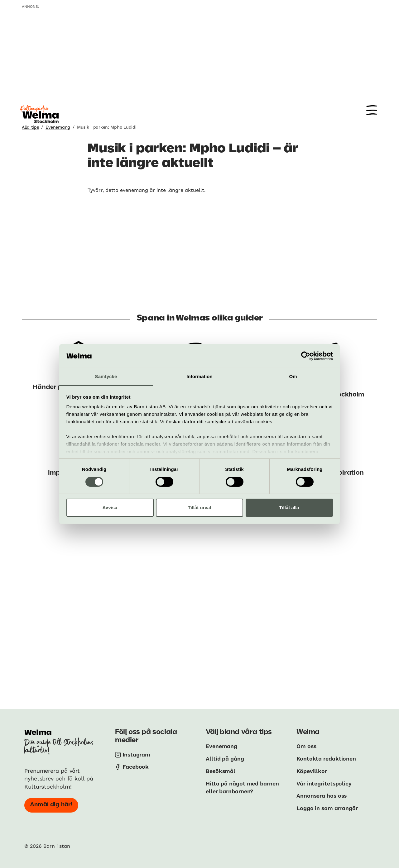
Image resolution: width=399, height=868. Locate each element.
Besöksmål (221, 771)
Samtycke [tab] (106, 376)
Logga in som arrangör (328, 807)
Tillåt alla (289, 508)
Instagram (137, 754)
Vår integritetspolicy (325, 783)
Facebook (136, 767)
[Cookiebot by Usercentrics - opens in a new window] (306, 356)
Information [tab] (199, 376)
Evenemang (58, 127)
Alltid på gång (225, 758)
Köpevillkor (312, 771)
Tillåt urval (200, 508)
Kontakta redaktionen (327, 758)
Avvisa (110, 508)
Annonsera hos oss (323, 795)
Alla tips (30, 127)
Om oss (307, 746)
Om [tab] (293, 376)
